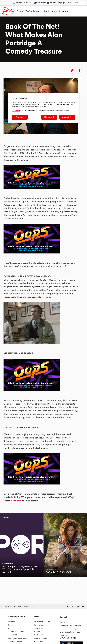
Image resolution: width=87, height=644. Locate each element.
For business (41, 3)
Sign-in (68, 3)
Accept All (67, 117)
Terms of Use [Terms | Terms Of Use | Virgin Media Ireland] (39, 625)
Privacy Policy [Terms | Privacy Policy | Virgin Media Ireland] (39, 642)
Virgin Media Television (24, 3)
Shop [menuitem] (19, 11)
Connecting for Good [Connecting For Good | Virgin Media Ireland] (16, 632)
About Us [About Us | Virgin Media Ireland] (12, 622)
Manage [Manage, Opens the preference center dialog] (20, 117)
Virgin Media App (56, 3)
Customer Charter (15, 642)
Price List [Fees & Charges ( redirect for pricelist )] (38, 632)
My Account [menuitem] (50, 11)
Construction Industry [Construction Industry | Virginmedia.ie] (68, 629)
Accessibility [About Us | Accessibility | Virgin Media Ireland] (13, 635)
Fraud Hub (64, 635)
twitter (72, 71)
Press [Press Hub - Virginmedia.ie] (10, 625)
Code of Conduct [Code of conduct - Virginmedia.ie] (41, 638)
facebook (79, 71)
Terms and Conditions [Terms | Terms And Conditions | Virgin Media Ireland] (42, 622)
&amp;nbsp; (32, 177)
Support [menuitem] (62, 11)
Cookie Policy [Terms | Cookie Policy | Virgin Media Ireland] (39, 635)
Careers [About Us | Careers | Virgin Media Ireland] (11, 628)
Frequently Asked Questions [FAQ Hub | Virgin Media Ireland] (70, 626)
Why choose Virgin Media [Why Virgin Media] (18, 638)
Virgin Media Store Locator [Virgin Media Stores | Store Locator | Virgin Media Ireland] (70, 632)
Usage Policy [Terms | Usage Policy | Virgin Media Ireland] (39, 628)
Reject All (49, 117)
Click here (16, 501)
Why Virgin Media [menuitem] (33, 11)
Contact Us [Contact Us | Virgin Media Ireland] (64, 622)
